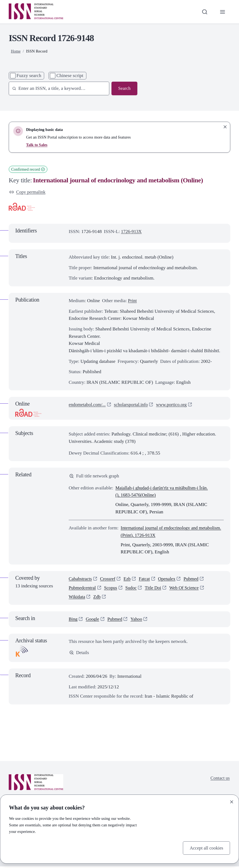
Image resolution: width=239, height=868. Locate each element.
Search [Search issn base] (124, 88)
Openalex (169, 579)
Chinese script (70, 76)
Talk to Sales (37, 145)
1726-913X (132, 232)
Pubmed (194, 579)
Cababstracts (81, 579)
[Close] (232, 802)
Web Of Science (187, 589)
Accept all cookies (206, 847)
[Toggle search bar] (204, 12)
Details (79, 654)
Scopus (112, 589)
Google (93, 621)
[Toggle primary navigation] (222, 12)
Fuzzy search (29, 76)
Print (132, 301)
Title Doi (155, 589)
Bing (73, 621)
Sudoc (133, 589)
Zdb (98, 598)
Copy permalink (28, 192)
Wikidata (77, 598)
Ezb (129, 579)
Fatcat (146, 579)
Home (16, 51)
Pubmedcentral (83, 589)
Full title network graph (95, 476)
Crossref (109, 579)
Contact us (220, 780)
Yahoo (138, 621)
